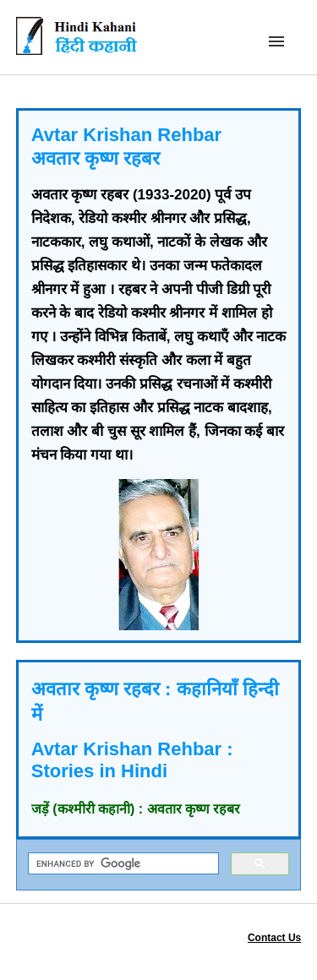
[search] (122, 864)
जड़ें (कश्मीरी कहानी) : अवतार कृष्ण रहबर (136, 809)
